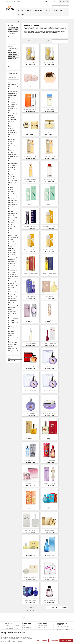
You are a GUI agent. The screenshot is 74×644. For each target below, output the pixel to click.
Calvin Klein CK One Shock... (50, 577)
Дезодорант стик (12, 43)
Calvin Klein (13, 120)
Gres (11, 172)
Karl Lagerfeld (13, 218)
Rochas (12, 294)
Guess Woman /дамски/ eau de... (31, 320)
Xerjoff (11, 346)
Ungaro (12, 331)
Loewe (11, 242)
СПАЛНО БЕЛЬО (59, 10)
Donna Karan (13, 148)
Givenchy (12, 168)
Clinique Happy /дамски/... (31, 109)
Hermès (12, 189)
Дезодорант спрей (13, 49)
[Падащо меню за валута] (49, 2)
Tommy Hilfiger (14, 322)
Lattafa (12, 231)
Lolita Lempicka (14, 244)
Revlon (12, 290)
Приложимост (60, 41)
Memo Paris (13, 253)
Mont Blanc (13, 261)
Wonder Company (14, 344)
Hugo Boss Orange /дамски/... (50, 320)
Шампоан (10, 62)
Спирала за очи (12, 53)
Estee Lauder (13, 163)
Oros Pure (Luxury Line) (14, 274)
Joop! (11, 207)
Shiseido (12, 307)
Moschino (13, 266)
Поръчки (40, 629)
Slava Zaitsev (13, 312)
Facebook (23, 617)
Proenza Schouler (14, 285)
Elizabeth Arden (14, 154)
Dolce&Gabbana (14, 146)
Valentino (12, 333)
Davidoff (12, 139)
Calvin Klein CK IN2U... (31, 63)
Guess (12, 178)
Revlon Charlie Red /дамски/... (50, 437)
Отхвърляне (54, 641)
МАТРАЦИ (21, 14)
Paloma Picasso (14, 279)
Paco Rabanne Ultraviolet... (50, 414)
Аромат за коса (12, 66)
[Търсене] (60, 7)
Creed (11, 137)
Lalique (12, 224)
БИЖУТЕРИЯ (39, 10)
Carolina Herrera (14, 122)
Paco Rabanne (14, 277)
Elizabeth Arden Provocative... (31, 226)
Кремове (10, 47)
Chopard (12, 130)
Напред (64, 608)
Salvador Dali (13, 296)
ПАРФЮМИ (29, 10)
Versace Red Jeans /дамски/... (50, 460)
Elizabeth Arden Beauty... (50, 180)
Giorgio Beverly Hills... (31, 297)
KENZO (12, 216)
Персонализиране (42, 641)
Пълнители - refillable (11, 34)
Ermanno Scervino (14, 159)
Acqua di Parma (14, 87)
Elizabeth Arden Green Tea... (31, 203)
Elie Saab (12, 152)
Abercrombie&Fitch (14, 85)
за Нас (23, 629)
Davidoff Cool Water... (50, 554)
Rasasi (11, 288)
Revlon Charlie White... (31, 530)
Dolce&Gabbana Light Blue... (50, 109)
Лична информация (43, 625)
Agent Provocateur (14, 91)
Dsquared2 (12, 150)
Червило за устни (13, 55)
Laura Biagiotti (13, 237)
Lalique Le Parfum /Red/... (31, 367)
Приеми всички (66, 641)
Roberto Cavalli (13, 292)
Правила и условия (26, 627)
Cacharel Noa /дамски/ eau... (31, 577)
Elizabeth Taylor (14, 157)
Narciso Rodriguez (14, 270)
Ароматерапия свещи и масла (12, 59)
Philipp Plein (13, 281)
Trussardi (12, 329)
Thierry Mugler (13, 318)
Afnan (11, 89)
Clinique (12, 135)
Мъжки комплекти (13, 37)
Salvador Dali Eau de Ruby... (31, 460)
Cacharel (12, 117)
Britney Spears (14, 113)
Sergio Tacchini (13, 305)
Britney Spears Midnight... (31, 601)
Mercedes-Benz (14, 255)
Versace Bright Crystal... (31, 484)
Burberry (12, 115)
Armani (12, 106)
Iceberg (12, 194)
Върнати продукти (42, 627)
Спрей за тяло (12, 57)
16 (56, 608)
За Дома (49, 10)
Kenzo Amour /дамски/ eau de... (50, 343)
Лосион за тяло (12, 45)
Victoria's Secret (14, 338)
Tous (11, 325)
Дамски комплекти (13, 39)
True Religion (13, 327)
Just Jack (12, 211)
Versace (12, 336)
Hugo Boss (12, 192)
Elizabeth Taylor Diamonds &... (31, 273)
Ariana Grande (13, 98)
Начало (20, 10)
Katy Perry (12, 220)
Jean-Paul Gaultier (14, 200)
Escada (12, 161)
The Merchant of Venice (14, 316)
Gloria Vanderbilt (14, 170)
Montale (12, 264)
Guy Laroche (13, 183)
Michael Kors (13, 257)
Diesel (11, 141)
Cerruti (12, 124)
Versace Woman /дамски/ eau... (50, 484)
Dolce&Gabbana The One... (31, 133)
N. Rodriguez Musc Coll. (14, 268)
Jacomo (12, 198)
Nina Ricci (12, 272)
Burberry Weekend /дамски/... (31, 554)
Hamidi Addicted (14, 185)
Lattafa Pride (13, 235)
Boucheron (12, 111)
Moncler (12, 259)
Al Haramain (13, 93)
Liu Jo (11, 240)
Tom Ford (12, 320)
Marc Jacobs (13, 248)
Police (12, 283)
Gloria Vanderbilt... (50, 297)
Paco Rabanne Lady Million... (50, 530)
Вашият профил (43, 623)
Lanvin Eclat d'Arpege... (50, 367)
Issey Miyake (13, 196)
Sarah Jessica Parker (14, 301)
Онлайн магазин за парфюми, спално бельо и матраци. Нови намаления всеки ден (12, 627)
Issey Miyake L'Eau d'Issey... (31, 343)
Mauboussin (13, 250)
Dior (11, 144)
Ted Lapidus (13, 314)
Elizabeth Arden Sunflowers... (50, 226)
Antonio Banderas (14, 96)
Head (11, 187)
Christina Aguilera (14, 133)
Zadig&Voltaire (13, 351)
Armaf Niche (13, 104)
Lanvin (12, 229)
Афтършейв (11, 41)
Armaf (12, 100)
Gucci (11, 174)
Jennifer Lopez (13, 202)
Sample (10, 64)
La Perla (12, 222)
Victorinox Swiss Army (14, 340)
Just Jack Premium (14, 213)
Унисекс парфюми (13, 30)
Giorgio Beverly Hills (14, 165)
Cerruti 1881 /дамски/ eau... (31, 86)
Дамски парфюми (13, 28)
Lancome (12, 226)
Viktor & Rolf (13, 342)
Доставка (24, 625)
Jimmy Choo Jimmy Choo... (50, 601)
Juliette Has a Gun (14, 209)
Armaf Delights (13, 102)
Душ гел (10, 51)
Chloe (11, 128)
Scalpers (12, 303)
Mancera (12, 246)
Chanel (12, 126)
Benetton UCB (13, 109)
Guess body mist (14, 181)
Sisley (11, 309)
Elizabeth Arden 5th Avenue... (31, 156)
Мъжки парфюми (13, 32)
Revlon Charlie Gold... (31, 437)
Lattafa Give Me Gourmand (14, 233)
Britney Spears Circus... (50, 507)
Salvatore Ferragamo (14, 298)
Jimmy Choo (13, 205)
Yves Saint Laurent (14, 349)
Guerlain (12, 176)
